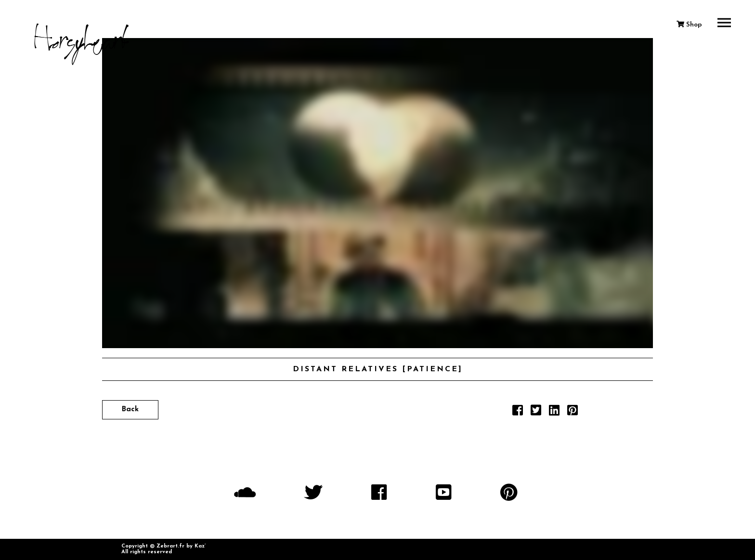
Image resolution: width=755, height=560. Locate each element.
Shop (689, 25)
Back (130, 410)
